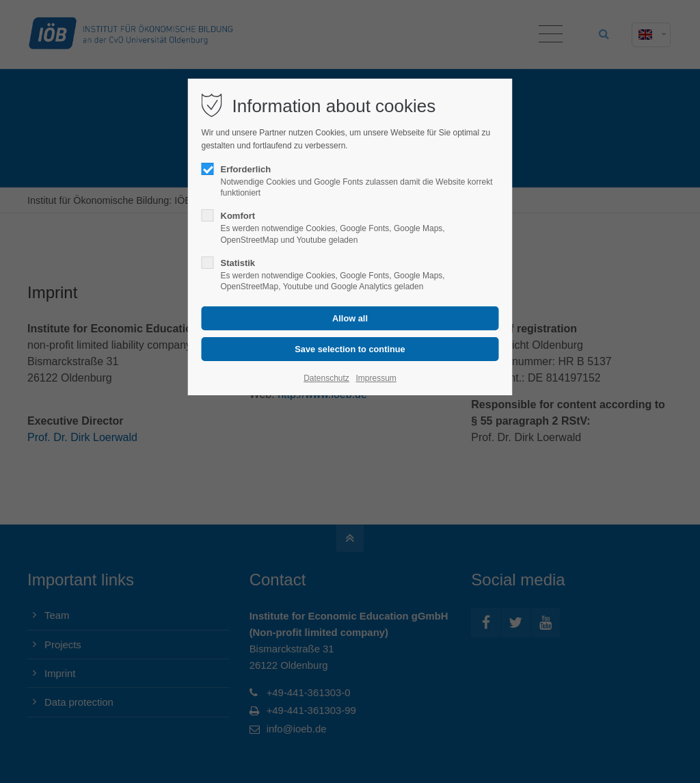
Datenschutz (326, 378)
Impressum (376, 378)
